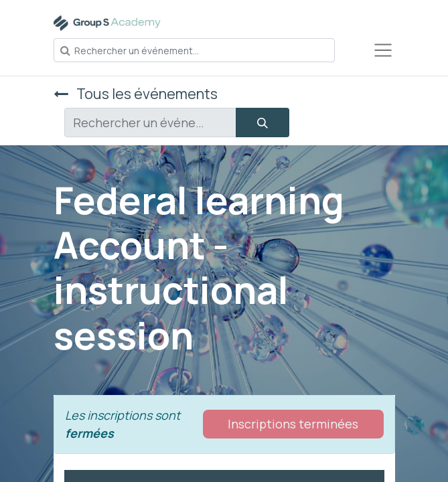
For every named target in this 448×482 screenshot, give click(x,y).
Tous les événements (136, 93)
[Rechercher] (263, 123)
